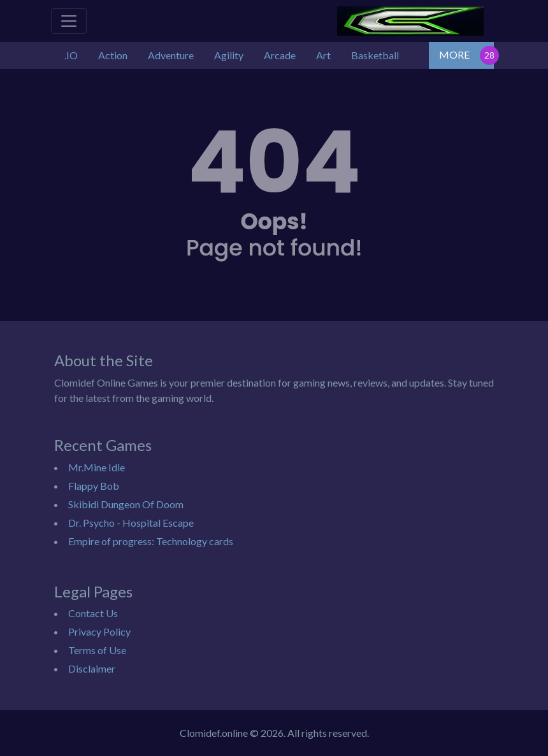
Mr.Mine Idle (97, 467)
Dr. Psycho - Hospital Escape (131, 523)
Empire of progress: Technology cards (151, 541)
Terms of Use (97, 650)
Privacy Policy (99, 631)
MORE (454, 54)
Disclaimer (92, 668)
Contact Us (93, 613)
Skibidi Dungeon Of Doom (126, 504)
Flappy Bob (94, 486)
